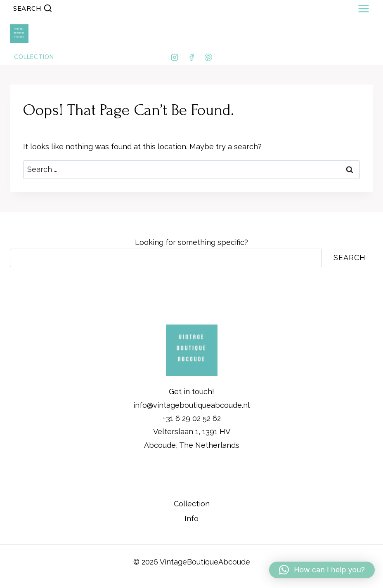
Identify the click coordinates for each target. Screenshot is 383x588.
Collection (192, 504)
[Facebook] (191, 57)
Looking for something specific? (191, 242)
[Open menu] (363, 8)
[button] (322, 570)
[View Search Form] (33, 8)
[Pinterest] (208, 57)
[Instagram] (175, 57)
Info (191, 519)
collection (34, 57)
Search (350, 258)
